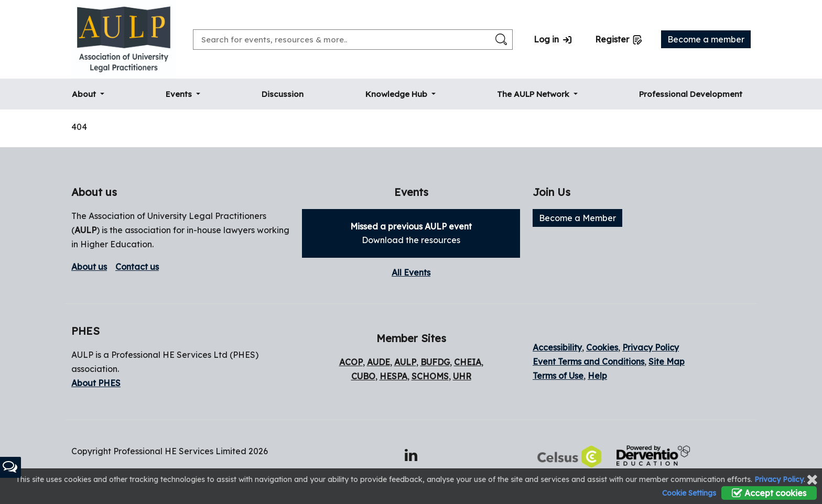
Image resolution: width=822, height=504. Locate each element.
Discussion (283, 94)
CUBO (363, 376)
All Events (411, 272)
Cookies (602, 347)
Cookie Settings (689, 493)
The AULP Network (534, 94)
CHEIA (468, 362)
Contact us (137, 267)
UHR (462, 376)
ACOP (351, 362)
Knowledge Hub (397, 94)
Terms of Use (558, 376)
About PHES (96, 383)
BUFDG (435, 362)
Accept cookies (769, 493)
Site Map (667, 361)
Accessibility (557, 347)
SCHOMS (430, 376)
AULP (85, 230)
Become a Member (577, 218)
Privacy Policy (651, 347)
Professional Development (691, 94)
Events (180, 94)
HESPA (393, 376)
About (85, 94)
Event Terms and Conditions (588, 361)
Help (597, 376)
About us (89, 267)
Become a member (706, 39)
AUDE (378, 362)
